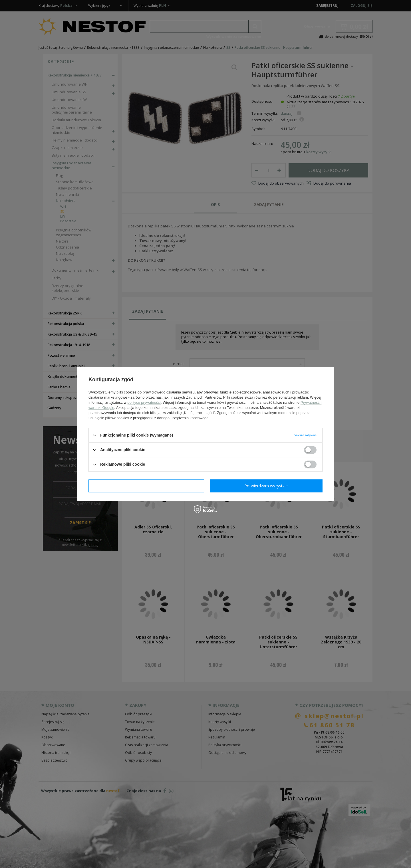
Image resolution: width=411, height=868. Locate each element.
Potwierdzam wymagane (146, 486)
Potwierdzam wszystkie (266, 486)
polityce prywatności (144, 402)
